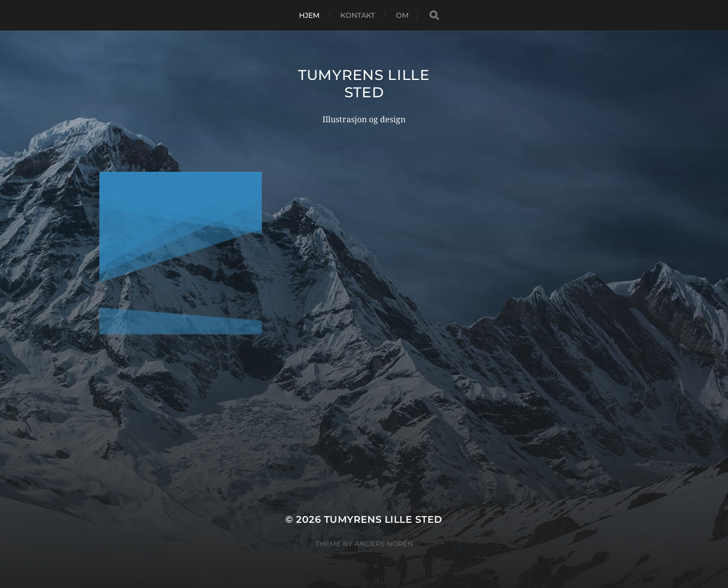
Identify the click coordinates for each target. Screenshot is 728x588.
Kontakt (358, 15)
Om (402, 15)
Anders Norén (384, 544)
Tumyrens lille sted (364, 84)
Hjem (309, 15)
